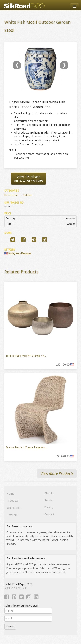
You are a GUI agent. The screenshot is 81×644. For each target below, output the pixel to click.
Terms (48, 500)
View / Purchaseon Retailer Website (29, 179)
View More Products (57, 473)
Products (12, 501)
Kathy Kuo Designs (18, 253)
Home (11, 494)
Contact (49, 514)
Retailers (12, 515)
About (48, 493)
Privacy (49, 507)
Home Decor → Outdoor (18, 195)
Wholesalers (14, 508)
